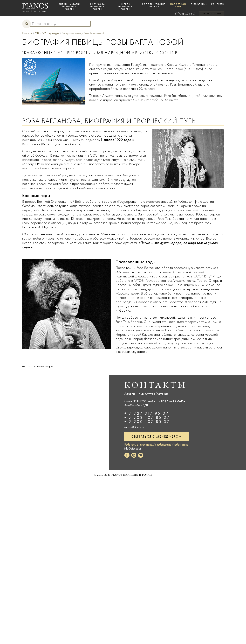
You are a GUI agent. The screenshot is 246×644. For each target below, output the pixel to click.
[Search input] (59, 24)
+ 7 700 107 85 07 (147, 422)
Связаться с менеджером (157, 437)
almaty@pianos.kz (134, 427)
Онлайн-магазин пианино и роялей (70, 7)
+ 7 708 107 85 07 (147, 417)
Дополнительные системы (154, 5)
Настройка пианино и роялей (97, 7)
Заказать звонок (211, 14)
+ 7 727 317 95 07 (147, 413)
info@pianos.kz (133, 449)
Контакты (218, 4)
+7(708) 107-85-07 (180, 14)
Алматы (130, 394)
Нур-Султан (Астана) (153, 394)
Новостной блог (178, 5)
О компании (199, 4)
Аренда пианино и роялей (126, 7)
